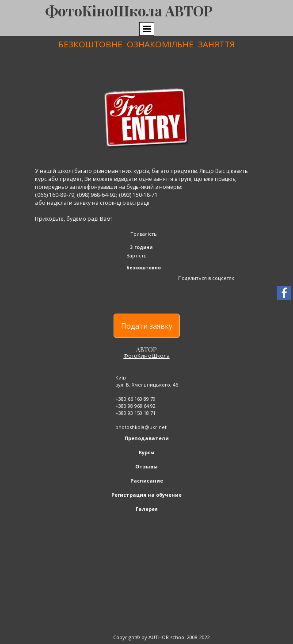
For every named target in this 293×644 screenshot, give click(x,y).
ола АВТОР (175, 10)
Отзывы (146, 466)
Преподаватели (147, 438)
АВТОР (146, 350)
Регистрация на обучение (146, 495)
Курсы (147, 452)
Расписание (147, 481)
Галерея (147, 509)
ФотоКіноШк (91, 10)
